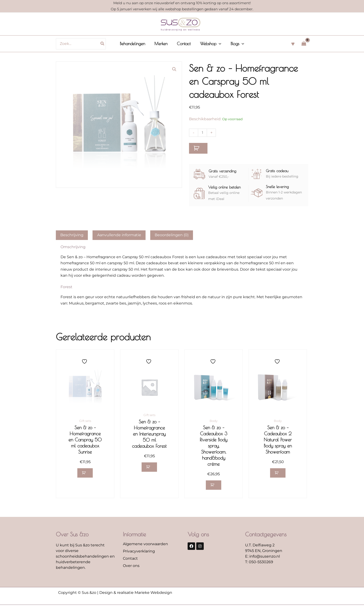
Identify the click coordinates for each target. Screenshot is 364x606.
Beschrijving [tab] (72, 235)
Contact (130, 560)
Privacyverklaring (139, 552)
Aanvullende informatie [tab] (119, 235)
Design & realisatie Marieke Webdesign (136, 594)
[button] (174, 69)
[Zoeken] (105, 44)
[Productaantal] (203, 133)
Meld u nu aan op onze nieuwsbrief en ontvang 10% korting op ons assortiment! (182, 3)
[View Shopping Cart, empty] (304, 44)
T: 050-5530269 (259, 563)
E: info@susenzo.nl (262, 557)
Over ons (131, 567)
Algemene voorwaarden (145, 545)
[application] (218, 44)
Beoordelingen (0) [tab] (172, 235)
